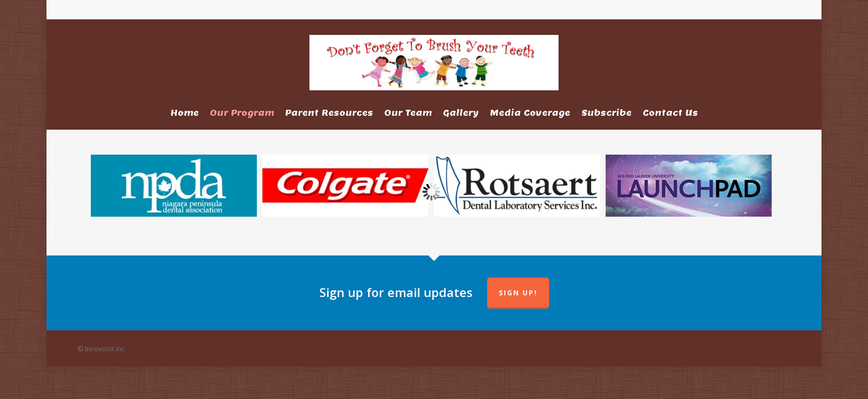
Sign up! (518, 293)
